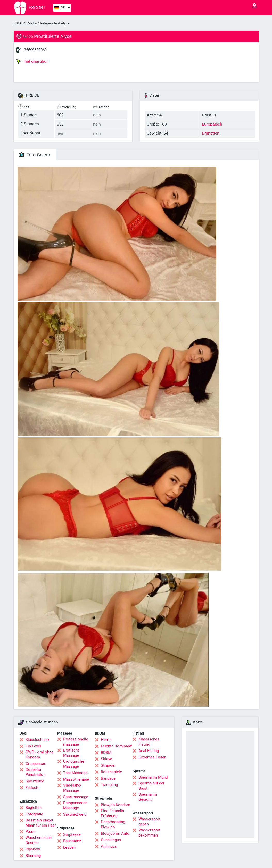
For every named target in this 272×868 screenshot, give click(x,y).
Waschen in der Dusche (39, 840)
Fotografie (34, 814)
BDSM (106, 753)
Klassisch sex (37, 740)
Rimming (33, 856)
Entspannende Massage (75, 805)
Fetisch (32, 788)
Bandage (108, 778)
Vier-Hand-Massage (72, 788)
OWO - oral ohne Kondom (39, 755)
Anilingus (109, 846)
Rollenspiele (111, 772)
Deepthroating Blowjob (113, 824)
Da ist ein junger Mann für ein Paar (41, 823)
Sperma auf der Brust (151, 786)
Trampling (109, 785)
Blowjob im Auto (115, 833)
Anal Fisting (149, 751)
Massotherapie (76, 779)
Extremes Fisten (152, 757)
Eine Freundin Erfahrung (112, 813)
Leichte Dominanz (116, 746)
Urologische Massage (74, 764)
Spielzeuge (35, 781)
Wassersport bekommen (149, 833)
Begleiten (34, 808)
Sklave (106, 759)
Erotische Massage (71, 753)
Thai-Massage (75, 773)
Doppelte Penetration (35, 772)
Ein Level (33, 746)
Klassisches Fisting (149, 742)
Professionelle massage (76, 742)
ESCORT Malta (25, 23)
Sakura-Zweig (75, 814)
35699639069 (35, 50)
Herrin (106, 740)
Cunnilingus (111, 840)
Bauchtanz (72, 841)
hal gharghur (32, 61)
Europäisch (212, 124)
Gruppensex (36, 764)
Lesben (69, 847)
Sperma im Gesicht (148, 797)
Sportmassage (76, 797)
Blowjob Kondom (116, 805)
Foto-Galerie (35, 155)
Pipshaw (33, 849)
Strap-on (108, 765)
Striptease (72, 834)
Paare (30, 832)
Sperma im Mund (153, 777)
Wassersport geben (149, 822)
